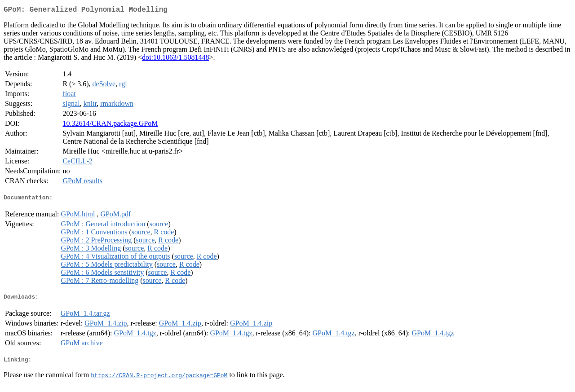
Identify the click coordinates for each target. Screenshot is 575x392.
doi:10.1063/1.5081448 (175, 59)
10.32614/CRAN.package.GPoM (110, 125)
